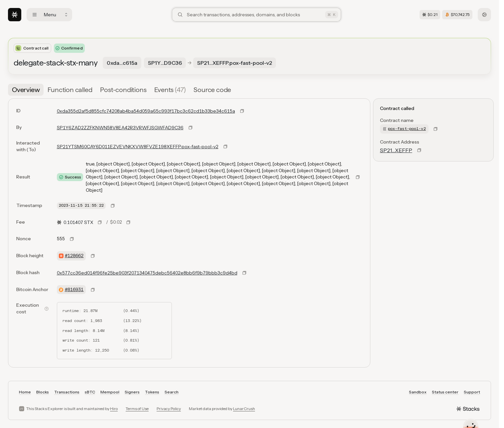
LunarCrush (244, 409)
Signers (132, 392)
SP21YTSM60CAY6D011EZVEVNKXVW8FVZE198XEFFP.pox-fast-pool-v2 (138, 147)
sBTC (90, 392)
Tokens (152, 392)
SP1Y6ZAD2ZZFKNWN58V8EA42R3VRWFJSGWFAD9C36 (120, 128)
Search (172, 392)
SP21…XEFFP (396, 150)
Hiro (114, 409)
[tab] (26, 90)
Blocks (43, 392)
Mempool (110, 392)
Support (472, 392)
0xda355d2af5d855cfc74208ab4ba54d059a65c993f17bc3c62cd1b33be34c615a (146, 111)
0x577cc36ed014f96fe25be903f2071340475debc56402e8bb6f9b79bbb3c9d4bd (147, 273)
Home (25, 392)
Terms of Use (137, 409)
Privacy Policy (169, 409)
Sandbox (418, 392)
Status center (445, 392)
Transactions (67, 392)
